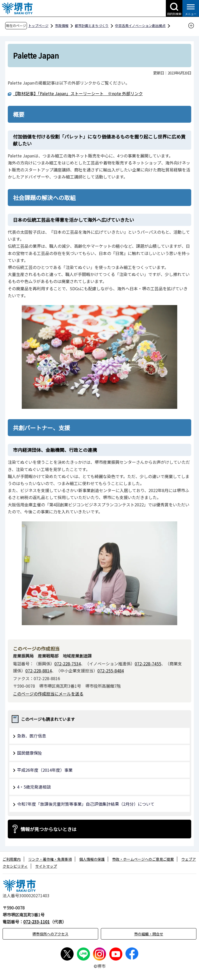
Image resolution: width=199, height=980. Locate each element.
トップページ (38, 26)
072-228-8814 (39, 671)
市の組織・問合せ (149, 934)
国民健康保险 (30, 753)
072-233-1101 (37, 922)
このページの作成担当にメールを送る (48, 694)
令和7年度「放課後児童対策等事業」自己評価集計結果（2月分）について (86, 804)
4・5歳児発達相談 (34, 787)
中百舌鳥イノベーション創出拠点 (140, 26)
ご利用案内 (12, 859)
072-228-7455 (148, 664)
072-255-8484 (111, 671)
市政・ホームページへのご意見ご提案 (143, 859)
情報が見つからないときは (48, 829)
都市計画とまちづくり (92, 26)
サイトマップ (46, 866)
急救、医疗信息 (32, 736)
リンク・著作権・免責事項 (50, 859)
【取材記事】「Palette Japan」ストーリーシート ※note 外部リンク (78, 93)
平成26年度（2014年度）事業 (45, 770)
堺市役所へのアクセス (50, 934)
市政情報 (62, 26)
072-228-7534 (68, 664)
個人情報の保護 (92, 859)
